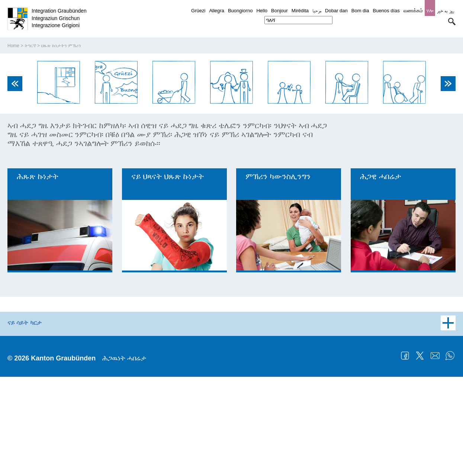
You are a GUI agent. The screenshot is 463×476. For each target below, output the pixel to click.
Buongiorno (240, 11)
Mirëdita (300, 11)
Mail (435, 455)
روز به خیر (445, 11)
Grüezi (198, 11)
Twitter (420, 455)
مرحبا (317, 11)
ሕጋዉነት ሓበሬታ (124, 457)
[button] (452, 22)
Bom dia (360, 11)
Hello (262, 11)
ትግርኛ (30, 145)
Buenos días (386, 11)
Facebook (405, 455)
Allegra (216, 11)
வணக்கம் (413, 11)
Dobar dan (336, 11)
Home (13, 145)
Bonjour (279, 11)
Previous (15, 183)
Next (448, 183)
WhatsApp (450, 455)
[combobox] (298, 20)
